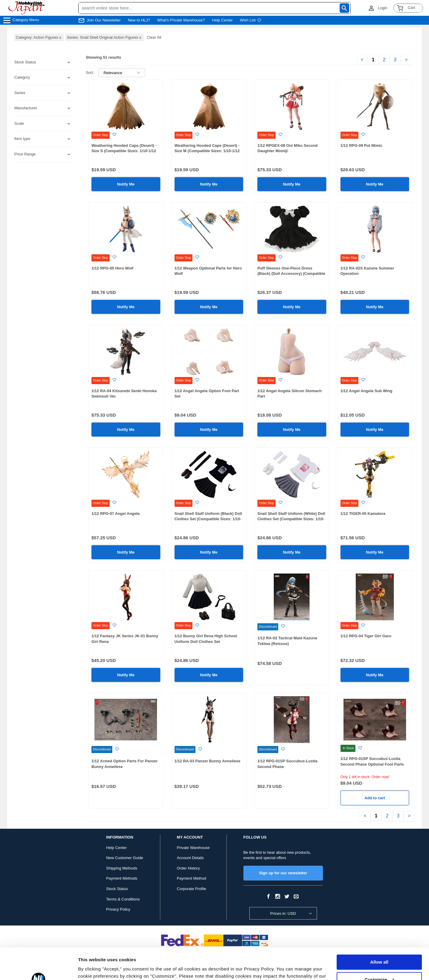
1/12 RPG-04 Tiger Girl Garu (366, 636)
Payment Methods (122, 878)
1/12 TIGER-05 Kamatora (363, 514)
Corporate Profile (192, 889)
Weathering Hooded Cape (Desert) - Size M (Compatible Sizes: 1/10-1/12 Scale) (207, 151)
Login (383, 8)
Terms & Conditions (123, 899)
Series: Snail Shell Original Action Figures (105, 37)
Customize (380, 948)
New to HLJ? (139, 20)
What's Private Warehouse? (181, 20)
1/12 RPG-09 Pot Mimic (362, 145)
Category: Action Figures (39, 37)
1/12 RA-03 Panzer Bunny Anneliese (207, 761)
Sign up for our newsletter (283, 873)
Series (20, 93)
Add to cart (375, 798)
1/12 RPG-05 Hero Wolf (112, 268)
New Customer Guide (125, 858)
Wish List (251, 20)
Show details (92, 968)
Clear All (154, 37)
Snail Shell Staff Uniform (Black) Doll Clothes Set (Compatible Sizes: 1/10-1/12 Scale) (208, 519)
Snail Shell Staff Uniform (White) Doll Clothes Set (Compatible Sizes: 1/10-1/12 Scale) (291, 519)
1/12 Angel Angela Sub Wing (366, 391)
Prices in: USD (283, 913)
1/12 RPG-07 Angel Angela (116, 514)
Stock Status (117, 889)
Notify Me (126, 184)
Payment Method (192, 878)
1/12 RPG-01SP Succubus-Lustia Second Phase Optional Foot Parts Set (372, 764)
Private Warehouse (193, 848)
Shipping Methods (122, 868)
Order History (188, 868)
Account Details (190, 858)
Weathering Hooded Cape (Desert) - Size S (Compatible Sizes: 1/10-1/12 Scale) (124, 151)
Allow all (379, 931)
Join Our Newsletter (104, 20)
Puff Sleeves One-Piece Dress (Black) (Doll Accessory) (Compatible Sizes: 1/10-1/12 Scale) (291, 274)
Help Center (222, 20)
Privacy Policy (118, 909)
